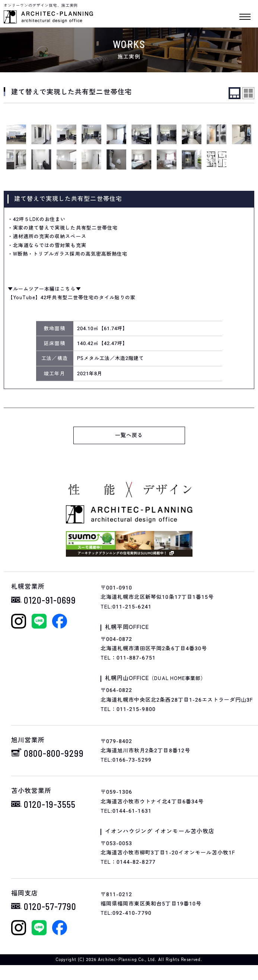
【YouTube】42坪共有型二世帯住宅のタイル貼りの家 (72, 298)
